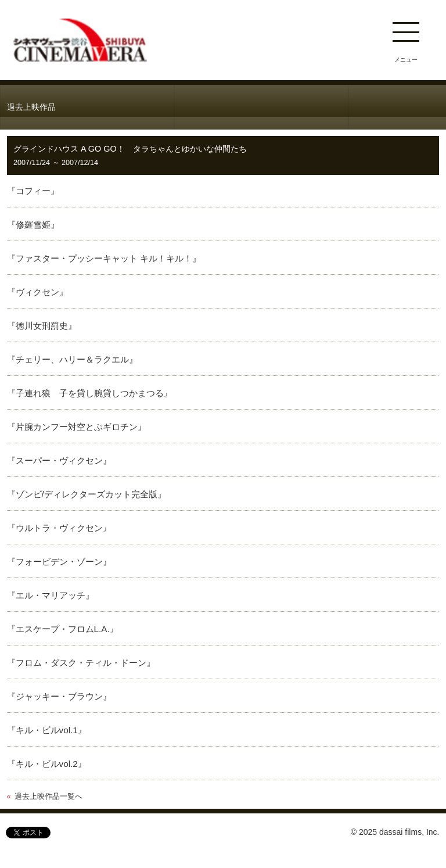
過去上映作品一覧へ (48, 797)
